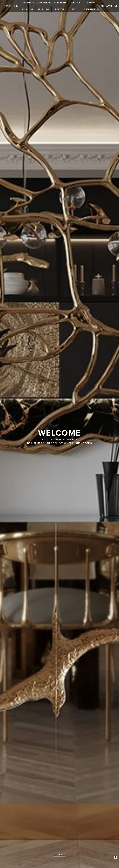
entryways (59, 855)
